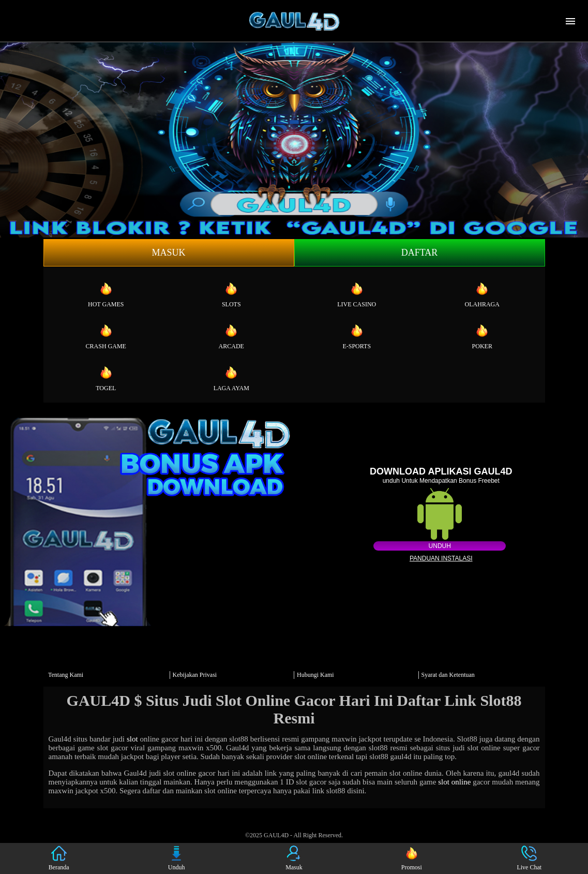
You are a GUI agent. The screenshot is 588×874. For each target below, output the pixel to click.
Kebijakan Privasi (195, 675)
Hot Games (106, 294)
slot (132, 739)
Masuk (168, 253)
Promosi (412, 858)
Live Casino (357, 294)
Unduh (440, 546)
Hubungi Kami (315, 675)
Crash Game (106, 336)
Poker (482, 336)
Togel (106, 378)
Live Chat (529, 858)
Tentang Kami (66, 675)
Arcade (231, 336)
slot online (454, 782)
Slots (231, 294)
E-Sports (357, 336)
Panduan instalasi (441, 558)
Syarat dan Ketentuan (448, 675)
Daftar (420, 253)
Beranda (59, 858)
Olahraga (482, 294)
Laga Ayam (231, 378)
